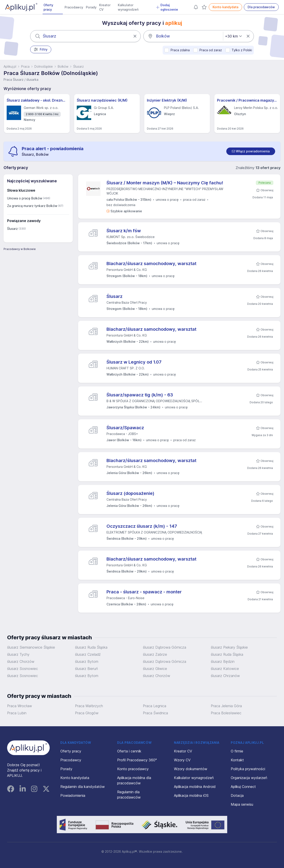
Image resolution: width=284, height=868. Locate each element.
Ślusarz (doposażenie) (130, 493)
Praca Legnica (155, 706)
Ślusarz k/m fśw (124, 231)
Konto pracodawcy (133, 769)
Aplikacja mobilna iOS (191, 795)
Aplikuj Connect (243, 787)
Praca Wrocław (20, 706)
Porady (91, 7)
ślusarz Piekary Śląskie (229, 647)
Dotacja (237, 795)
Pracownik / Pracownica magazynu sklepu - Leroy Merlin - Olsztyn (247, 100)
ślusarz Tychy (18, 654)
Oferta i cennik (129, 751)
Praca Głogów (87, 713)
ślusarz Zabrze (155, 654)
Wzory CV (182, 760)
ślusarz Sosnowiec (23, 669)
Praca (25, 66)
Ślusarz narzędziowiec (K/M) (102, 100)
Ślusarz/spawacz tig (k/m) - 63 (140, 395)
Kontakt (237, 760)
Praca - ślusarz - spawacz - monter (144, 592)
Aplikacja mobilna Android (195, 787)
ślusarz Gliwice (155, 669)
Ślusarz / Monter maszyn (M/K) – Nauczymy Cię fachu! (165, 183)
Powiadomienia (73, 795)
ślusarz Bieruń (86, 669)
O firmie (237, 751)
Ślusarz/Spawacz (125, 428)
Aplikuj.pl (10, 66)
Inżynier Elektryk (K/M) (167, 100)
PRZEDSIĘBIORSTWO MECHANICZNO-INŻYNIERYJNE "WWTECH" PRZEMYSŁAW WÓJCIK (165, 191)
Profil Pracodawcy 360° (137, 760)
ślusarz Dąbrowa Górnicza (165, 647)
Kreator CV (105, 7)
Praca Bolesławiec (226, 713)
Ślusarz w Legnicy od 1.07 (134, 362)
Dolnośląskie (44, 66)
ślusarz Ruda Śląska (91, 647)
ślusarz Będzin (223, 661)
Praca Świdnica (155, 713)
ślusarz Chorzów (21, 661)
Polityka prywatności (248, 769)
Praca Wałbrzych (89, 706)
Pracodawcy (74, 7)
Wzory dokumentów (191, 769)
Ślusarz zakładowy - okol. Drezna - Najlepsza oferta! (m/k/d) (37, 100)
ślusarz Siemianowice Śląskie (31, 647)
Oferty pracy (48, 7)
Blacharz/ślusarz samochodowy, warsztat (151, 264)
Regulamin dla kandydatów (83, 787)
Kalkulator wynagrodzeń (128, 7)
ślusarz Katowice (225, 669)
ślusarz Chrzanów (225, 676)
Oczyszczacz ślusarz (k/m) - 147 (142, 526)
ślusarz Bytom (87, 661)
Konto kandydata (225, 7)
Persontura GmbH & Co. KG (127, 270)
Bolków (63, 66)
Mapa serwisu (242, 804)
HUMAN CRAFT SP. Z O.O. (126, 368)
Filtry (41, 49)
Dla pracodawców (261, 7)
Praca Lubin (17, 713)
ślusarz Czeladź (88, 654)
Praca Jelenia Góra (226, 706)
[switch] (251, 151)
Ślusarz (114, 296)
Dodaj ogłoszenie (167, 7)
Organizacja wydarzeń (249, 778)
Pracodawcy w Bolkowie (20, 249)
